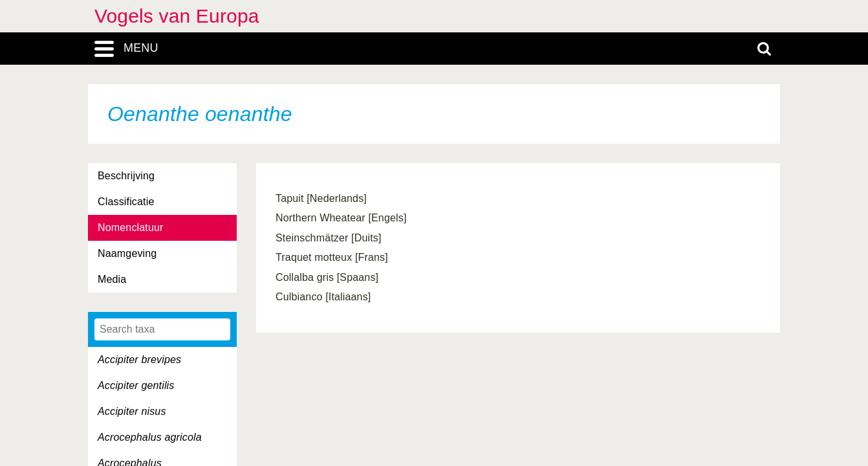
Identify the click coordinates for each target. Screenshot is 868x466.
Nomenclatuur (131, 227)
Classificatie (126, 202)
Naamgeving (127, 253)
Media (112, 279)
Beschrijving (126, 176)
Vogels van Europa (177, 16)
